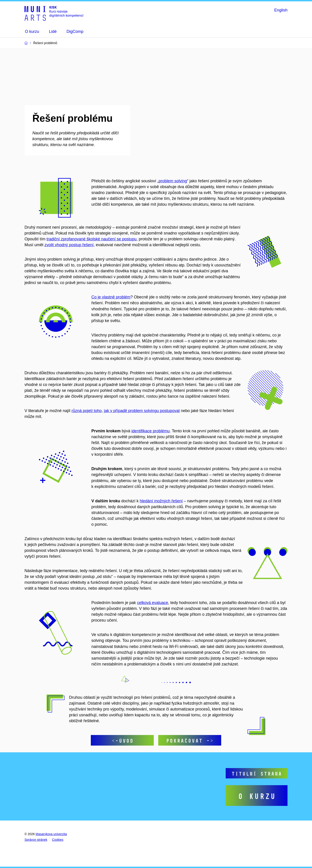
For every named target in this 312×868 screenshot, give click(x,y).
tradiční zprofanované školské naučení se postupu (91, 239)
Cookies (58, 840)
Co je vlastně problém (111, 297)
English (281, 10)
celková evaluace (153, 603)
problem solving (173, 181)
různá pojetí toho (87, 411)
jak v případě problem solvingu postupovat (142, 411)
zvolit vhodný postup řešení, (70, 245)
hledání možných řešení (161, 501)
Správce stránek (36, 840)
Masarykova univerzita (51, 834)
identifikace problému (151, 431)
